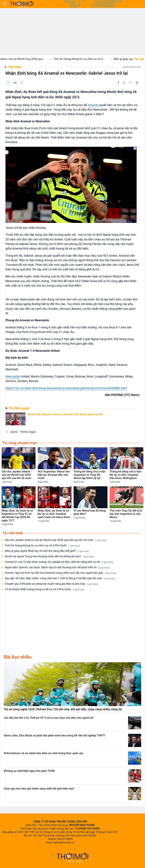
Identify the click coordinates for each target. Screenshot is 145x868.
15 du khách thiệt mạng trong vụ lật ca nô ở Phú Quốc (45, 589)
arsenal (14, 432)
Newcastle (13, 376)
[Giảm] (8, 83)
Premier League (28, 432)
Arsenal (93, 105)
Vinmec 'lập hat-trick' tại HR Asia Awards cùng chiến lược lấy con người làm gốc (61, 573)
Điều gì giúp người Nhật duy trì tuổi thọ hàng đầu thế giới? (47, 551)
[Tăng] (21, 83)
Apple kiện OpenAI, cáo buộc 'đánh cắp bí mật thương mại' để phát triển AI (57, 567)
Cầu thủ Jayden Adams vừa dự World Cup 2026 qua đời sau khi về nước (56, 540)
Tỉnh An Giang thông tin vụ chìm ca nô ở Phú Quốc (42, 546)
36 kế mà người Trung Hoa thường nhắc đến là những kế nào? (49, 556)
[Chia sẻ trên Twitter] (124, 83)
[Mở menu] (4, 4)
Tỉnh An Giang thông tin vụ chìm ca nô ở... (85, 59)
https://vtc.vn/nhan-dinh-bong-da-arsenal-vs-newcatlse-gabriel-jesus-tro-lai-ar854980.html (66, 388)
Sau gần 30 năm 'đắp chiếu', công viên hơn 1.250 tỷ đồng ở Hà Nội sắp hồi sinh (60, 578)
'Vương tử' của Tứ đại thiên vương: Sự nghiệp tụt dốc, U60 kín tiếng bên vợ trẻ (59, 562)
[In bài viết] (137, 83)
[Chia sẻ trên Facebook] (118, 83)
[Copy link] (130, 83)
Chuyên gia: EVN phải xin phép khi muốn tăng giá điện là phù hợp (51, 584)
